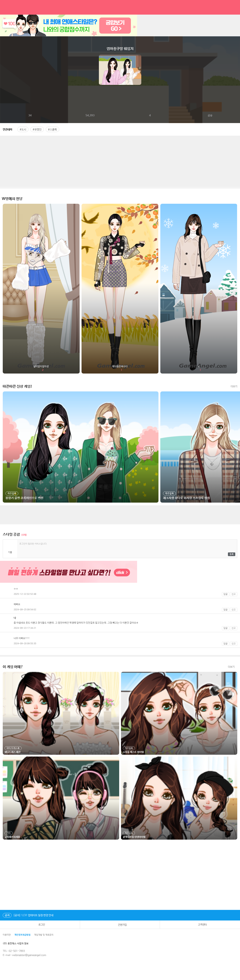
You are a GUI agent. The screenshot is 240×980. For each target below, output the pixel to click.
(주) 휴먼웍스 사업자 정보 (18, 944)
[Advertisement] (120, 161)
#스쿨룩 (52, 130)
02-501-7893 (17, 951)
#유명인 (37, 130)
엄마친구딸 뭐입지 (120, 49)
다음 (237, 70)
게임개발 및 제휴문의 (44, 935)
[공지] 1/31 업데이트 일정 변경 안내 (28, 915)
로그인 (40, 925)
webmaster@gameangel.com (29, 955)
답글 (226, 594)
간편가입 (120, 925)
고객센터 (200, 925)
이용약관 (7, 935)
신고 (234, 594)
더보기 (234, 386)
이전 (3, 70)
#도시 (23, 130)
